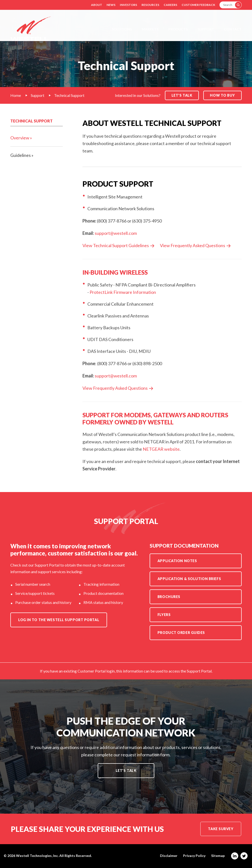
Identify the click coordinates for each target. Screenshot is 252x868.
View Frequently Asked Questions (193, 245)
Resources (150, 5)
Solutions (122, 29)
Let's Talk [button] (182, 95)
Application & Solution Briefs (189, 579)
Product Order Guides (181, 633)
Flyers (164, 615)
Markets (150, 29)
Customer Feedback (198, 5)
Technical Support (69, 95)
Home (16, 95)
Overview (20, 138)
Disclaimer (169, 856)
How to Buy (222, 95)
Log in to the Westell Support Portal (59, 620)
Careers (170, 5)
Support (206, 29)
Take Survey (221, 829)
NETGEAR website (161, 449)
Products (178, 29)
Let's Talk (126, 771)
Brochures (169, 597)
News (111, 5)
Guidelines (21, 155)
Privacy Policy (194, 856)
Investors (128, 5)
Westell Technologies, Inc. (37, 856)
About (97, 5)
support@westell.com (116, 233)
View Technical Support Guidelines (116, 245)
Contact (233, 29)
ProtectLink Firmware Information (123, 292)
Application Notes (177, 561)
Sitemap (218, 856)
